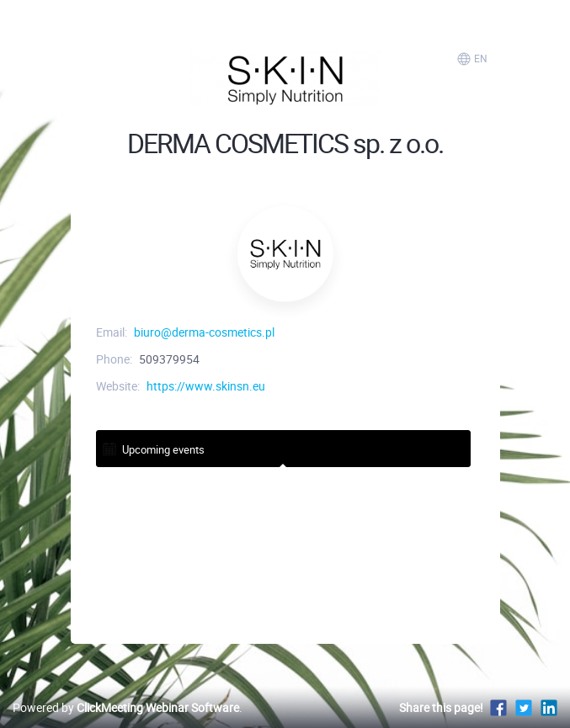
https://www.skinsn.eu (206, 386)
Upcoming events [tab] (153, 448)
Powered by (126, 707)
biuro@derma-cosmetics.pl (204, 332)
